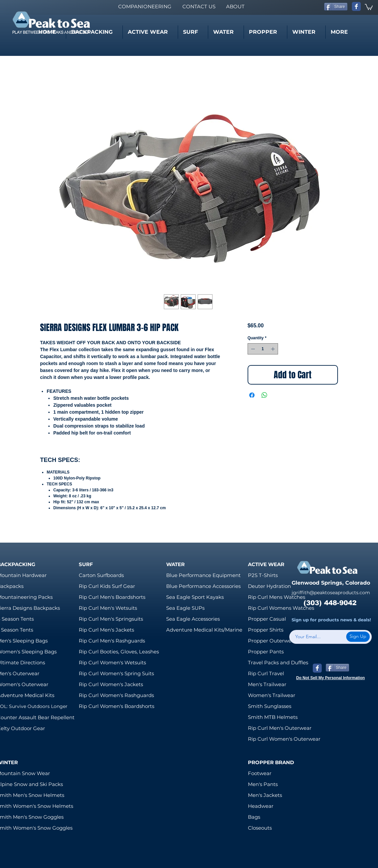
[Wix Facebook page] (356, 6)
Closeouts (260, 828)
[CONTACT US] (199, 6)
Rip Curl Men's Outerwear (280, 728)
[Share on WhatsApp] (264, 395)
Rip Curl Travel (266, 673)
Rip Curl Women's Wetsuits (112, 662)
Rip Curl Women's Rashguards (116, 695)
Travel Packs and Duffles (278, 662)
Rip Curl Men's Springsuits (111, 619)
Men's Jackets (265, 795)
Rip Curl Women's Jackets (111, 684)
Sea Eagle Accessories (193, 619)
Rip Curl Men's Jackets (106, 630)
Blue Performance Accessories (203, 586)
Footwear (260, 773)
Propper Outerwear (272, 641)
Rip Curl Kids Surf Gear (107, 586)
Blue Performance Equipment (203, 575)
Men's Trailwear (267, 684)
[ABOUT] (235, 6)
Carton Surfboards (101, 575)
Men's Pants (263, 784)
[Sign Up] (358, 637)
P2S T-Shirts (263, 575)
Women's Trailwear (272, 695)
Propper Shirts (266, 630)
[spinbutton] (263, 349)
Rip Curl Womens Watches (281, 608)
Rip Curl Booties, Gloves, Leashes (119, 652)
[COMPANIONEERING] (145, 6)
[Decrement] (252, 349)
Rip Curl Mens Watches (277, 597)
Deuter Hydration (269, 586)
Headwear (261, 806)
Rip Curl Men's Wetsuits (108, 608)
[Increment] (273, 349)
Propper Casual (267, 619)
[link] (369, 7)
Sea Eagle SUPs (185, 608)
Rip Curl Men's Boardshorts (112, 597)
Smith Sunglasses (270, 706)
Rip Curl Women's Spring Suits (116, 673)
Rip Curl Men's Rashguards (112, 641)
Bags (254, 817)
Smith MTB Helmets (273, 717)
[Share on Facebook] (252, 395)
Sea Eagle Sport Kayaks (195, 597)
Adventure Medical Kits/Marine (204, 630)
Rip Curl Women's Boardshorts (117, 706)
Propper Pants (266, 652)
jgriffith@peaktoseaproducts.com (331, 593)
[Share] (336, 7)
